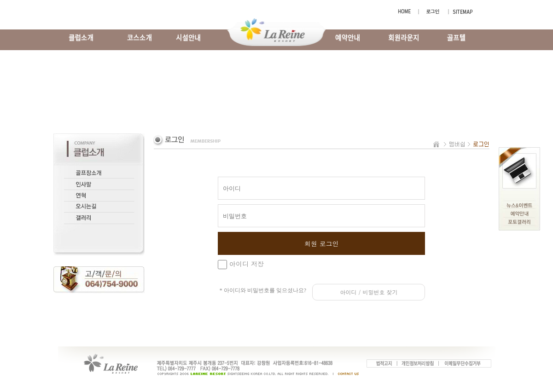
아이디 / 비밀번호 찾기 (369, 292)
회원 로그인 (322, 243)
